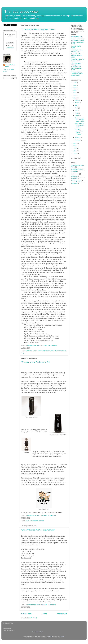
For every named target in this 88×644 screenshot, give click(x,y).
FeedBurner (10, 48)
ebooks (35, 351)
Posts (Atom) (33, 618)
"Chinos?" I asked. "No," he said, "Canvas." (38, 530)
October (78, 100)
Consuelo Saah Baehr (10, 66)
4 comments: (52, 515)
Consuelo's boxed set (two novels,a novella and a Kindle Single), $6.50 (78, 41)
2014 (75, 143)
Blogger (62, 637)
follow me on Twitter (37, 632)
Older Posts (62, 614)
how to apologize (76, 181)
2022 (75, 83)
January (78, 140)
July (76, 105)
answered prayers (77, 169)
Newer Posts (26, 614)
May (76, 111)
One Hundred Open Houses (55, 351)
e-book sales (75, 174)
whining (41, 521)
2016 (75, 95)
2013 (75, 146)
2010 (75, 154)
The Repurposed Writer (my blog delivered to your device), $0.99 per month (77, 66)
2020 (75, 85)
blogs (27, 521)
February (78, 137)
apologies (74, 172)
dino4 (50, 637)
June (77, 108)
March (77, 116)
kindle (44, 351)
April (77, 113)
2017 (75, 93)
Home (44, 614)
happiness (74, 178)
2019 (75, 88)
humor (40, 351)
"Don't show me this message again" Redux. (38, 29)
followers (36, 521)
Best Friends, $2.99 (77, 37)
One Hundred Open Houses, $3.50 (77, 51)
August (77, 103)
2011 (75, 151)
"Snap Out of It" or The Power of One (36, 362)
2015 (75, 98)
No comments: (53, 345)
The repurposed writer (22, 12)
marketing (74, 183)
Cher (31, 521)
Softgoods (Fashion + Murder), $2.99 (78, 60)
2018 (75, 90)
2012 (75, 148)
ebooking (74, 176)
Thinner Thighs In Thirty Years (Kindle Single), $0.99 (77, 74)
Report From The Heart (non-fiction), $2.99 (77, 55)
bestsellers (29, 351)
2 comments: (52, 605)
